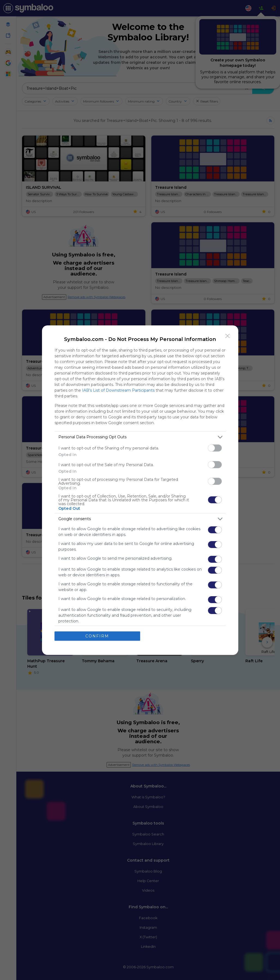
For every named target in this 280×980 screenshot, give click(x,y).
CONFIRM (97, 636)
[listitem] (140, 437)
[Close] (228, 336)
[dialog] (140, 490)
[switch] (215, 448)
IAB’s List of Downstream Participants (118, 390)
